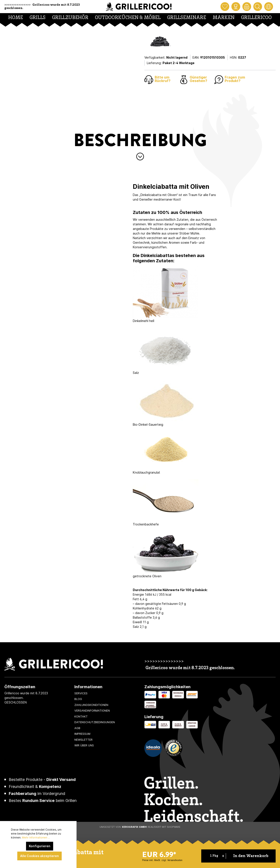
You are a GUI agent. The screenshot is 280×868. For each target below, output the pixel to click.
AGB (77, 728)
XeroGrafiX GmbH (134, 827)
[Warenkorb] (247, 7)
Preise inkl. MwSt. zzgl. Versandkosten (162, 860)
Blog (78, 699)
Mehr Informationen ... (36, 837)
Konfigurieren (40, 846)
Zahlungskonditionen (91, 705)
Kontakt (81, 716)
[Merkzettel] (225, 7)
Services (81, 693)
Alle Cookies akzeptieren (39, 856)
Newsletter (83, 740)
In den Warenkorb (251, 856)
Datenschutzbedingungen (95, 722)
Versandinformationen (92, 710)
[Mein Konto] (236, 7)
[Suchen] (258, 7)
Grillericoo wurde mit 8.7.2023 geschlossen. (190, 668)
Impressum (82, 734)
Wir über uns (84, 745)
